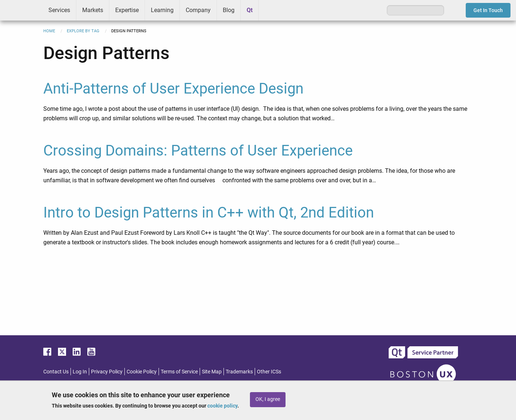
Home (49, 31)
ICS (21, 10)
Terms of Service (179, 372)
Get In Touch (488, 10)
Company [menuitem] (198, 10)
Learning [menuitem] (162, 10)
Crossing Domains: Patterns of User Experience (198, 151)
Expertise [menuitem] (127, 10)
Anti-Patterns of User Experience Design (173, 89)
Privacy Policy (107, 372)
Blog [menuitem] (229, 10)
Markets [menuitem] (93, 10)
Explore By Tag (83, 31)
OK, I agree (268, 399)
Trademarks (239, 372)
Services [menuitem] (59, 10)
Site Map (212, 372)
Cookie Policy (142, 372)
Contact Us (56, 372)
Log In (80, 372)
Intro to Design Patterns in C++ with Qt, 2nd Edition (209, 213)
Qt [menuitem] (250, 10)
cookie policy (222, 406)
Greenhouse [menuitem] (269, 10)
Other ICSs (269, 372)
